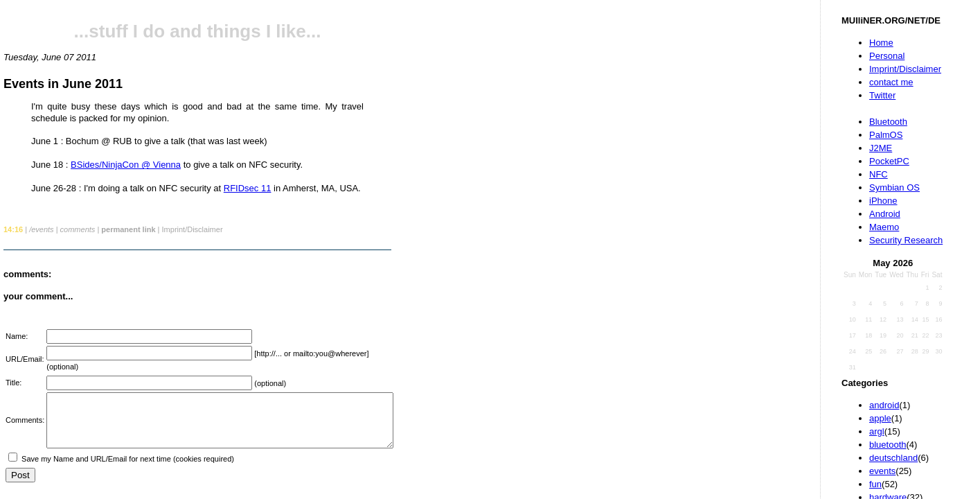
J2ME (881, 148)
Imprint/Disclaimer (905, 69)
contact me (891, 82)
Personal (887, 56)
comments (78, 229)
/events (41, 229)
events (882, 471)
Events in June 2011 (63, 84)
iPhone (883, 201)
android (884, 405)
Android (885, 214)
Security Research (906, 240)
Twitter (882, 95)
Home (881, 43)
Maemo (884, 227)
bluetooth (888, 445)
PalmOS (886, 135)
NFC (879, 174)
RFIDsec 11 (248, 188)
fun (875, 484)
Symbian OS (894, 187)
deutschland (893, 458)
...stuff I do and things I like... (198, 31)
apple (880, 418)
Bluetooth (888, 122)
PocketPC (889, 161)
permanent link (128, 229)
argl (877, 431)
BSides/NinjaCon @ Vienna (126, 165)
